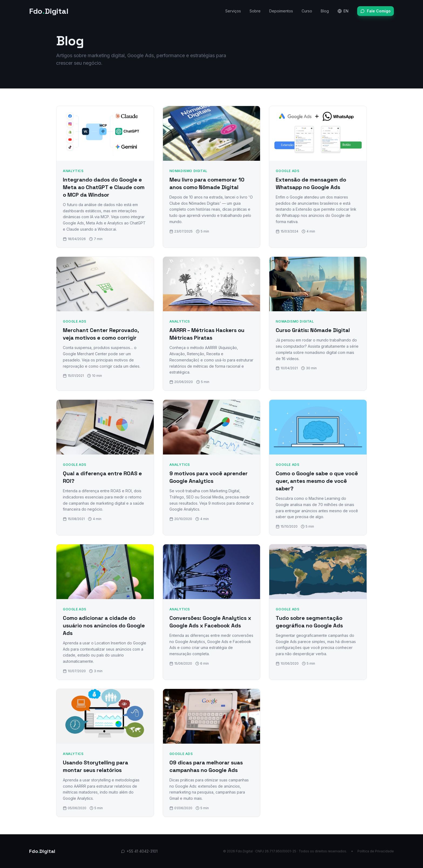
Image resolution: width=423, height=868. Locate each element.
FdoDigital (49, 11)
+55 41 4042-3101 (139, 851)
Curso (307, 11)
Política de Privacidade (376, 851)
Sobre (255, 11)
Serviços (233, 11)
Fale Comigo (376, 11)
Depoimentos (281, 11)
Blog (325, 11)
